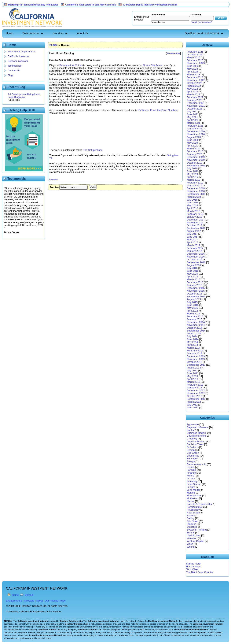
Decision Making (196, 441)
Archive (54, 187)
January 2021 (194, 129)
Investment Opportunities (22, 52)
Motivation (193, 498)
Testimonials (15, 66)
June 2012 (193, 407)
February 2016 (195, 282)
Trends (191, 533)
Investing (192, 481)
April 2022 (192, 92)
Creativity (192, 439)
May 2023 (192, 69)
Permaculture (194, 507)
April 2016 (192, 277)
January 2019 (194, 185)
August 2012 (194, 402)
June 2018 (193, 203)
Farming (191, 470)
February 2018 (195, 214)
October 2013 (194, 362)
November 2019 (196, 160)
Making (191, 493)
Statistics (192, 527)
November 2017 (196, 222)
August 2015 (194, 299)
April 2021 (192, 120)
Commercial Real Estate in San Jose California (91, 5)
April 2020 (192, 146)
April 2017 (192, 242)
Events (191, 467)
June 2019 (193, 171)
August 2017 (194, 231)
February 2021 (195, 126)
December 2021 (196, 103)
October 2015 (194, 294)
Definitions (193, 447)
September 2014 (196, 331)
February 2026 (195, 52)
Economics (193, 456)
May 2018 (192, 205)
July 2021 (192, 111)
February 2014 (195, 351)
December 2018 (196, 188)
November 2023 (196, 63)
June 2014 (193, 339)
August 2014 (194, 333)
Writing (191, 547)
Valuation (192, 538)
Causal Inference (196, 436)
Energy (191, 461)
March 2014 (193, 348)
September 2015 (196, 296)
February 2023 (195, 77)
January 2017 (194, 251)
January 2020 (194, 154)
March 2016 (193, 279)
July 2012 (192, 405)
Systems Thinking (197, 530)
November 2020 (196, 134)
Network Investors (18, 61)
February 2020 (195, 151)
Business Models (196, 433)
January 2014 (194, 353)
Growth (191, 478)
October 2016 (194, 259)
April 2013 (192, 379)
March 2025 (193, 57)
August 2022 (194, 86)
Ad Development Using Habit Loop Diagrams (24, 96)
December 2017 (196, 220)
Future (191, 476)
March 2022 (193, 94)
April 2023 (192, 72)
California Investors (18, 56)
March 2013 (193, 382)
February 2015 (195, 316)
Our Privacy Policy (55, 601)
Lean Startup (194, 484)
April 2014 (192, 345)
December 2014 (196, 322)
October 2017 (194, 225)
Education (192, 459)
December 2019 (196, 157)
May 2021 (192, 117)
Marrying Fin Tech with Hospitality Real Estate (33, 5)
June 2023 (193, 66)
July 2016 (192, 268)
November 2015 (196, 291)
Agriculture (193, 424)
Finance (191, 473)
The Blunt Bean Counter (200, 572)
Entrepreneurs (31, 33)
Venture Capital (195, 541)
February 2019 (195, 183)
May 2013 (192, 376)
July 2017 (192, 234)
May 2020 (192, 143)
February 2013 (195, 385)
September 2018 (196, 194)
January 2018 (194, 217)
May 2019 (192, 174)
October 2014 (194, 328)
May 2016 (192, 274)
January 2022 (194, 100)
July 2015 (192, 302)
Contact (29, 595)
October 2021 (194, 109)
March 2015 (193, 314)
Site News (192, 521)
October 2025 (194, 55)
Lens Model (193, 490)
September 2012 (196, 399)
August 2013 (194, 368)
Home (9, 33)
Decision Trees (195, 444)
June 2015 (193, 305)
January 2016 (194, 285)
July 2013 (192, 370)
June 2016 (193, 271)
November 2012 (196, 393)
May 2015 (192, 308)
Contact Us (14, 70)
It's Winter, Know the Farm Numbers (158, 110)
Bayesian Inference (198, 427)
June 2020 (193, 140)
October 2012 (194, 396)
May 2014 (192, 342)
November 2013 (196, 359)
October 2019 (194, 163)
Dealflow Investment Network (202, 33)
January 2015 (194, 319)
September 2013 (196, 365)
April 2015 (192, 311)
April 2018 (192, 208)
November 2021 (196, 106)
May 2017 (192, 240)
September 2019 (196, 166)
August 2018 (194, 197)
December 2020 (196, 131)
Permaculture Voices (71, 65)
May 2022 (192, 89)
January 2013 (194, 388)
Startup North (194, 564)
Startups (192, 524)
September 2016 (196, 262)
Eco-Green (193, 453)
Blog (10, 75)
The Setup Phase (93, 150)
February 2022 (195, 97)
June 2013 (193, 373)
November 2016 (196, 257)
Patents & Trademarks (199, 504)
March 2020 (193, 148)
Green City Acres (152, 65)
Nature (191, 501)
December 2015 (196, 288)
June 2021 (193, 114)
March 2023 (193, 74)
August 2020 (194, 137)
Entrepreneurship (196, 464)
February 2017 (195, 248)
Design (191, 450)
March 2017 (193, 245)
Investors (58, 33)
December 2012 (196, 390)
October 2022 (194, 83)
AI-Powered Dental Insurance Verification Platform (150, 5)
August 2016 (194, 265)
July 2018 (192, 200)
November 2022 (196, 80)
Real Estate (193, 513)
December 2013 (196, 356)
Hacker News (194, 566)
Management (194, 496)
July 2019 (192, 168)
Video (190, 544)
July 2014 (192, 336)
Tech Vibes (192, 569)
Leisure (191, 487)
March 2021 (193, 123)
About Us (82, 33)
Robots (191, 515)
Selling (191, 518)
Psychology (193, 510)
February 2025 (195, 60)
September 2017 (196, 228)
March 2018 (193, 211)
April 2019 (192, 177)
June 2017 (193, 237)
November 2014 (196, 325)
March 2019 (193, 180)
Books (190, 430)
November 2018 (196, 191)
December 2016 (196, 254)
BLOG (53, 45)
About (40, 601)
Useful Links (194, 535)
